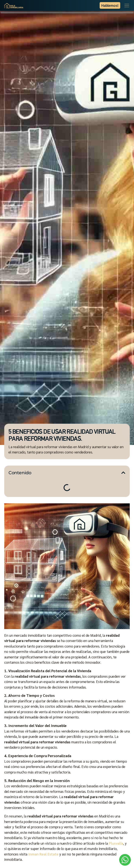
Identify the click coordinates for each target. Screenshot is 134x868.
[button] (123, 473)
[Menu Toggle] (127, 6)
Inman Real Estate (43, 854)
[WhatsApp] (125, 860)
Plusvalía (116, 843)
